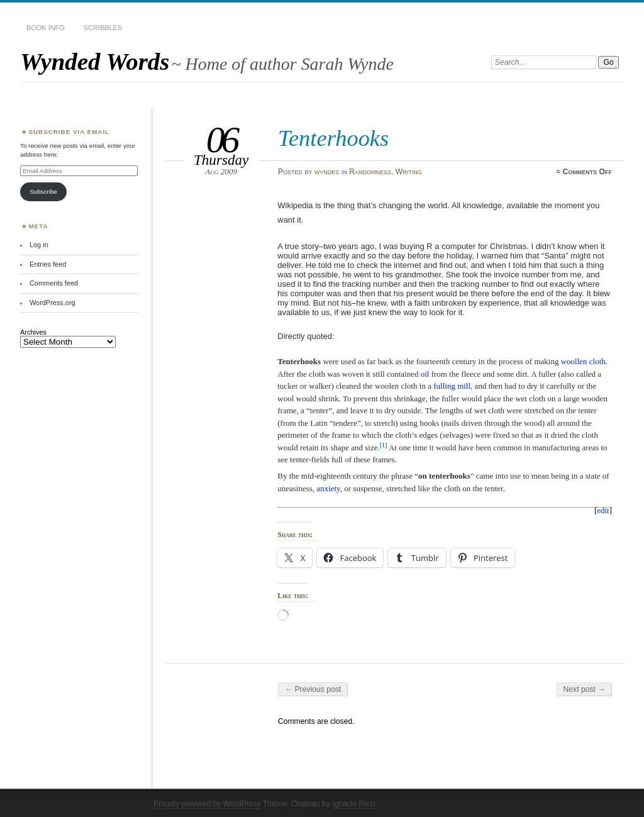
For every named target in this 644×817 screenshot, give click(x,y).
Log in (39, 245)
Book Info (46, 28)
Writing (409, 172)
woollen (574, 361)
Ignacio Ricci (354, 804)
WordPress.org (53, 303)
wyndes (327, 172)
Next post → (585, 689)
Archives (33, 332)
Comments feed (54, 283)
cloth (597, 361)
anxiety (328, 488)
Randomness (370, 172)
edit (603, 510)
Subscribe (43, 192)
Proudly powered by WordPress (207, 804)
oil (425, 374)
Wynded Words (95, 61)
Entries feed (48, 264)
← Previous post (313, 689)
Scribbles (103, 28)
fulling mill (452, 386)
